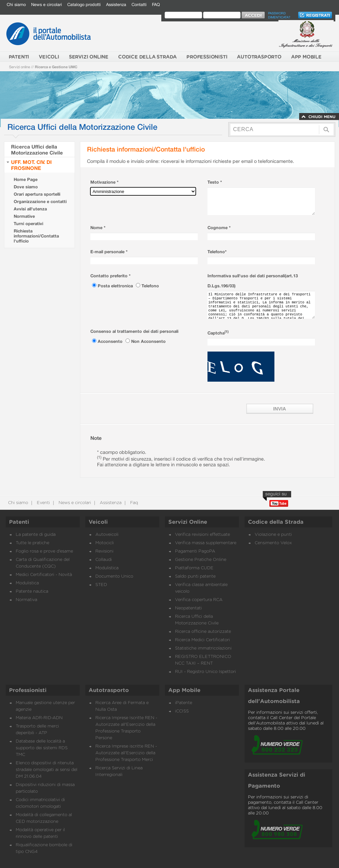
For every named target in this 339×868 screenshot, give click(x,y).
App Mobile (184, 690)
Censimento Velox (273, 543)
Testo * (215, 182)
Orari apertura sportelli (37, 194)
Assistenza (116, 5)
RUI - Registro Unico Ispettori (205, 672)
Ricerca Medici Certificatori (202, 640)
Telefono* (217, 252)
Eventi (43, 503)
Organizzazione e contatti (40, 202)
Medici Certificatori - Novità (44, 575)
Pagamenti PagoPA (195, 551)
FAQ (156, 5)
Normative (24, 216)
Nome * (98, 228)
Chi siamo (16, 5)
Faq (133, 503)
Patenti (19, 522)
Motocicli (105, 543)
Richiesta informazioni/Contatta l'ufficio (36, 236)
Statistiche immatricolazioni (203, 648)
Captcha (218, 333)
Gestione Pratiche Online (201, 560)
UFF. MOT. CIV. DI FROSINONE (31, 165)
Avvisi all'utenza (30, 209)
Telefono (150, 286)
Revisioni (104, 551)
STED (101, 585)
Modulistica (27, 583)
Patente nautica (32, 592)
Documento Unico (114, 576)
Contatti (139, 5)
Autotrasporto (109, 690)
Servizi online (20, 67)
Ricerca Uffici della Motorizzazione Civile (37, 150)
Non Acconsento (148, 341)
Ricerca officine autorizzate (203, 632)
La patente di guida (36, 535)
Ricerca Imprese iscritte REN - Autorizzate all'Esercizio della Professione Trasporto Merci (126, 753)
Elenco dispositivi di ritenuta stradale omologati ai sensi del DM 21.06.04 (47, 770)
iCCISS (182, 711)
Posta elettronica (116, 286)
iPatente (184, 703)
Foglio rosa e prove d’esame (44, 551)
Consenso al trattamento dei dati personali (134, 331)
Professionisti (28, 690)
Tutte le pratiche (32, 543)
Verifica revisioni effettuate (202, 535)
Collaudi (104, 560)
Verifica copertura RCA (199, 600)
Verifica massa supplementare (206, 543)
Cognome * (219, 228)
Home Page (26, 179)
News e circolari (47, 5)
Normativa (26, 600)
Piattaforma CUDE (194, 568)
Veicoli (98, 522)
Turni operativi (28, 224)
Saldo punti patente (195, 576)
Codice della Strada (276, 522)
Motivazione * (104, 182)
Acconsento (111, 341)
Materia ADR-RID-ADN (39, 718)
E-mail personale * (109, 252)
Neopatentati (188, 608)
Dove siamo (26, 187)
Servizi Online (188, 522)
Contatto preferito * (110, 276)
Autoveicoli (107, 535)
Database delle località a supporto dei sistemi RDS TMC (42, 748)
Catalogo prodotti (84, 5)
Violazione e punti (273, 535)
